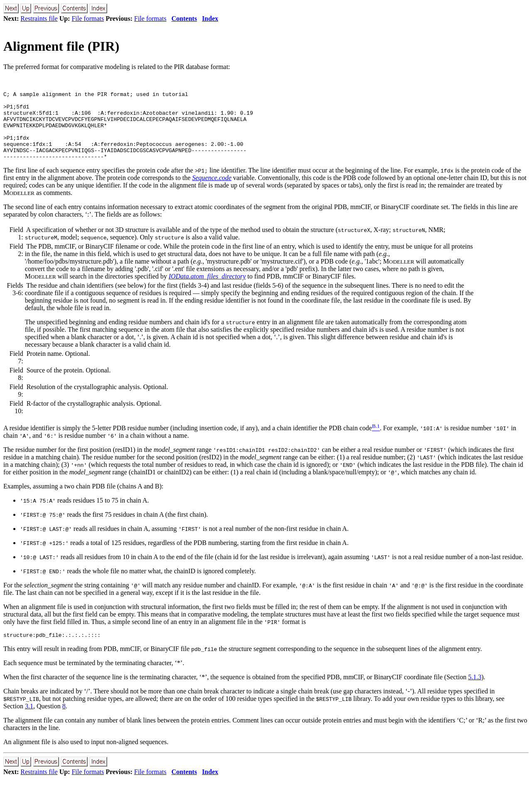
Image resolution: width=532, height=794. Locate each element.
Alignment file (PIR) (61, 46)
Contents (184, 18)
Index (210, 18)
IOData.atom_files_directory (207, 290)
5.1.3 (475, 692)
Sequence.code (212, 191)
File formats (88, 18)
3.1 (29, 721)
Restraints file (39, 18)
